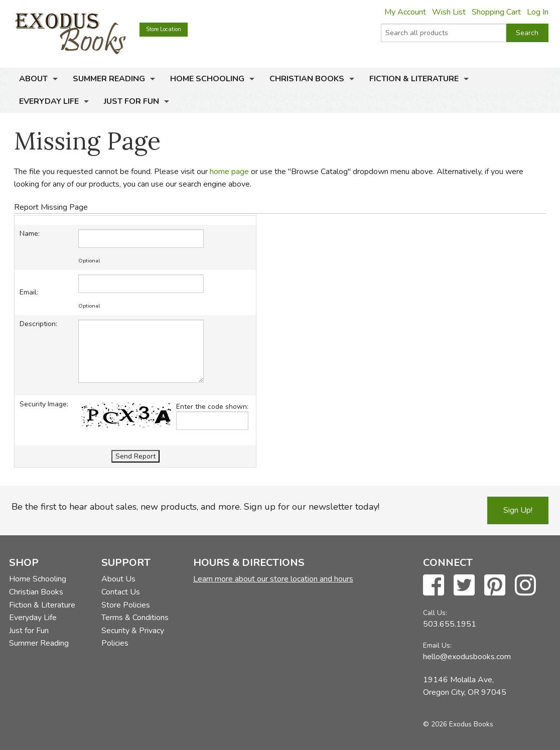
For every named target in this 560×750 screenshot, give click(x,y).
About (33, 79)
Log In (538, 12)
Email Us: (437, 645)
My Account (405, 12)
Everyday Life (49, 101)
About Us (118, 579)
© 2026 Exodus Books (458, 724)
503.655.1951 (450, 624)
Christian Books (307, 79)
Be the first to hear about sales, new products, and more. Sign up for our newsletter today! (195, 507)
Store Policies (126, 605)
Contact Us (121, 592)
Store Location (164, 29)
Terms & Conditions (135, 618)
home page (229, 172)
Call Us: (435, 613)
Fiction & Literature (414, 79)
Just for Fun (131, 101)
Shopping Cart (496, 12)
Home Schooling (207, 79)
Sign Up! (518, 510)
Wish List (449, 12)
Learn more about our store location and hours (273, 579)
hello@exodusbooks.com (467, 657)
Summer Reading (109, 79)
